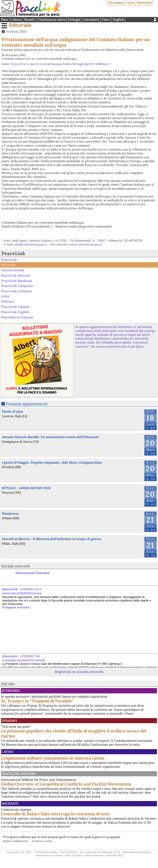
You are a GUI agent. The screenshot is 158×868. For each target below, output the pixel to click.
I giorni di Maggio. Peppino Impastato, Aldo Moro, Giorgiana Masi (52, 462)
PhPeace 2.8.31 (111, 852)
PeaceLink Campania (17, 286)
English (118, 19)
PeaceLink (13, 253)
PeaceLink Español (15, 307)
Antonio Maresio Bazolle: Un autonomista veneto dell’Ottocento (50, 437)
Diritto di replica (74, 855)
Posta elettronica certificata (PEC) (104, 855)
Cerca (130, 2)
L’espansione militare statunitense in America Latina (53, 758)
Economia (11, 691)
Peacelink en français (17, 317)
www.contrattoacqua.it (86, 244)
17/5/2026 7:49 (30, 656)
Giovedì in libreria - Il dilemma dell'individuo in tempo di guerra (51, 539)
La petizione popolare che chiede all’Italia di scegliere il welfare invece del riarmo (74, 733)
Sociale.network (15, 566)
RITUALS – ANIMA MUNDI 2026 (26, 488)
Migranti (10, 803)
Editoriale (20, 25)
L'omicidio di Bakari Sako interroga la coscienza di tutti (55, 814)
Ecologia (74, 19)
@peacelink (10, 589)
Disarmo (9, 721)
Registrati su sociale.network (79, 672)
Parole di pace (13, 411)
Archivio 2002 (16, 31)
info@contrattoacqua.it (31, 244)
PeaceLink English (15, 312)
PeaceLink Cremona (16, 291)
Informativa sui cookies (49, 855)
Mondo (29, 19)
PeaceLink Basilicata (16, 280)
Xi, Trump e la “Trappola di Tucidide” (37, 701)
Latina (7, 752)
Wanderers (10, 513)
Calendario (91, 19)
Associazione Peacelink (32, 573)
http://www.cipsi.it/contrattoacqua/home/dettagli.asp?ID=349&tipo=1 (61, 64)
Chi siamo (116, 2)
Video (106, 19)
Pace (5, 19)
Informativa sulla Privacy (137, 852)
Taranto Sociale (13, 270)
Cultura (16, 19)
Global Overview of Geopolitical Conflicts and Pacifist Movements (66, 784)
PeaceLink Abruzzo (16, 275)
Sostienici (144, 2)
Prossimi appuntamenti (27, 404)
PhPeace (8, 301)
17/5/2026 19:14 (31, 589)
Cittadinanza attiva (51, 19)
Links (5, 296)
